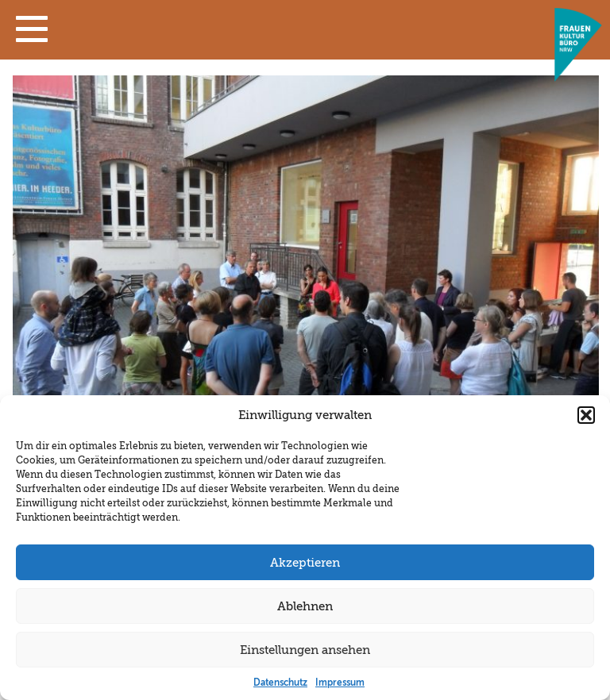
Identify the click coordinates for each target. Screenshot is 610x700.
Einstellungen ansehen (305, 650)
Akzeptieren (305, 563)
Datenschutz (280, 683)
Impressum (340, 683)
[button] (32, 33)
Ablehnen (305, 606)
